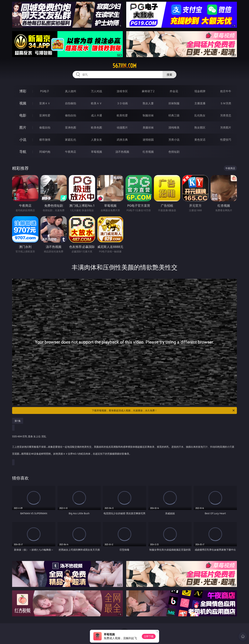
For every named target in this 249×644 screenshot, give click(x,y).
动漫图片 (122, 127)
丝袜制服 (174, 103)
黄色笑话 (200, 140)
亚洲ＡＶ (45, 103)
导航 (23, 152)
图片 (23, 127)
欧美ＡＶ (96, 103)
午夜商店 (71, 152)
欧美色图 (96, 127)
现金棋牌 (200, 91)
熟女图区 (200, 127)
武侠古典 (122, 140)
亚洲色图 (71, 127)
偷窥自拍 (45, 127)
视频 (23, 103)
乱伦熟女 (200, 115)
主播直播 (200, 103)
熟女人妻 (148, 103)
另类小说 (174, 140)
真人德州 (71, 91)
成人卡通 (96, 115)
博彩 (23, 91)
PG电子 (45, 91)
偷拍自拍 (71, 115)
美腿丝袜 (148, 127)
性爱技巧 (226, 140)
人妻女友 (96, 140)
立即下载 (149, 636)
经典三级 (174, 115)
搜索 (169, 75)
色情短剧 (174, 152)
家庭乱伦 (71, 140)
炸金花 (174, 91)
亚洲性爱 (45, 115)
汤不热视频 (122, 152)
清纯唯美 (174, 127)
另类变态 (226, 115)
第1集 (18, 421)
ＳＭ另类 (226, 103)
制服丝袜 (148, 115)
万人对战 (96, 91)
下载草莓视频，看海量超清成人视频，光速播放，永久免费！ (163, 410)
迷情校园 (148, 140)
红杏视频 (148, 152)
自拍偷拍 (71, 103)
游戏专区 (122, 91)
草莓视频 (96, 152)
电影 (23, 115)
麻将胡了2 (148, 91)
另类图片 (226, 127)
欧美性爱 (122, 115)
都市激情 (45, 140)
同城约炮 (45, 152)
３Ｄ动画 (122, 103)
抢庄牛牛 (226, 91)
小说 (23, 140)
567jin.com (124, 66)
